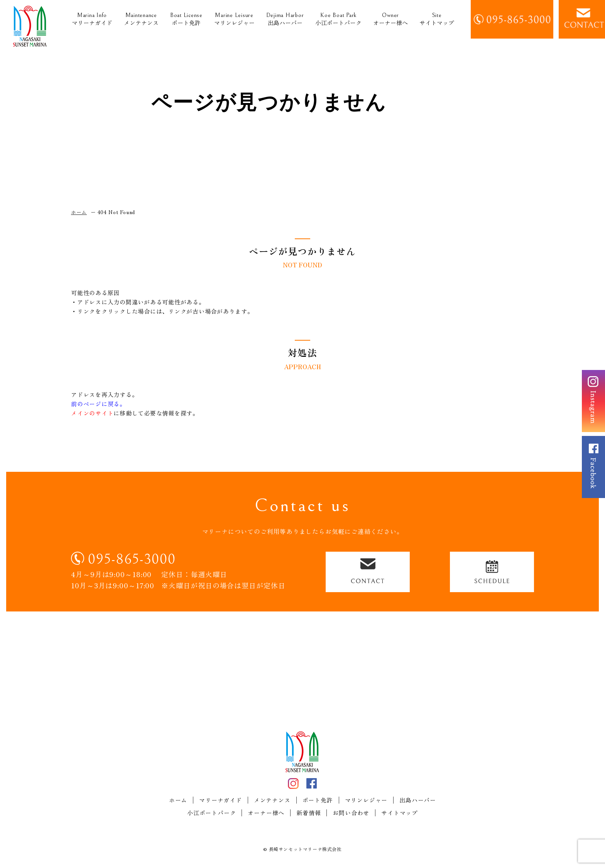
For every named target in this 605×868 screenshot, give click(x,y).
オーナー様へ (390, 19)
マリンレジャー (234, 19)
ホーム (178, 800)
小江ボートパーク (338, 19)
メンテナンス (141, 19)
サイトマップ (437, 19)
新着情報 (308, 813)
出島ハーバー (285, 19)
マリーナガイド (92, 19)
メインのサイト (92, 413)
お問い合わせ (351, 813)
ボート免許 (186, 19)
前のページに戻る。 (98, 404)
